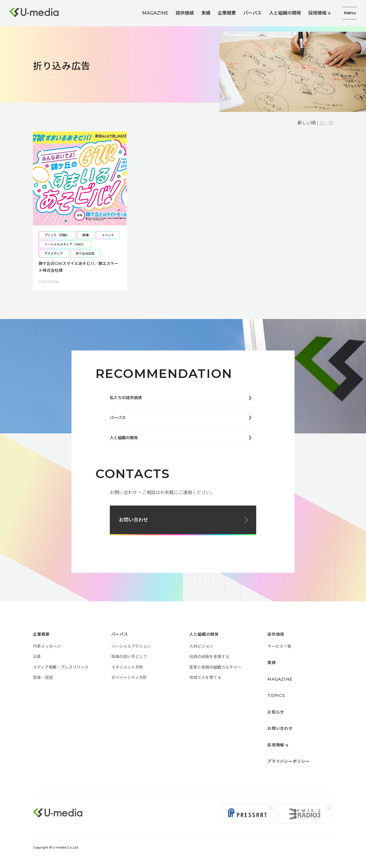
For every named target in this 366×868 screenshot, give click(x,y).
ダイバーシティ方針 (129, 677)
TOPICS (276, 695)
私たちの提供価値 (126, 398)
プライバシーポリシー (288, 761)
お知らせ (276, 712)
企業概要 (227, 13)
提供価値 (185, 13)
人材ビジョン (201, 646)
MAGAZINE (155, 13)
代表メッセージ (47, 646)
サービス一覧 (279, 646)
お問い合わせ (134, 520)
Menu (350, 13)
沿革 (37, 657)
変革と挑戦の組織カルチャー (215, 667)
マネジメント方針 (127, 667)
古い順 (326, 123)
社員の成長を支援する (209, 657)
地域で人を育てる (205, 677)
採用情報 (317, 13)
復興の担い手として (129, 657)
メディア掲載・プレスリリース (61, 667)
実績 (206, 13)
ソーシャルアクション (131, 646)
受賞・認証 (43, 677)
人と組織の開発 (285, 13)
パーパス (252, 13)
